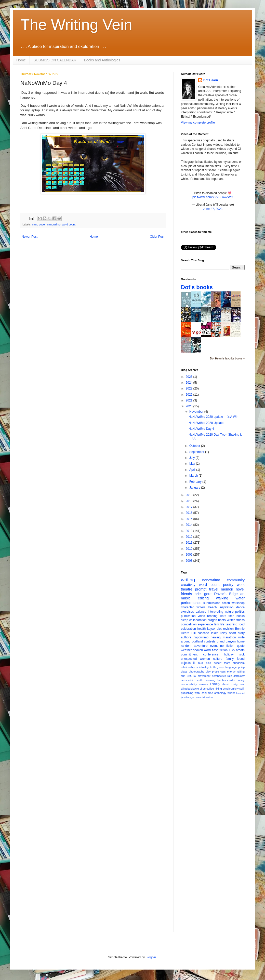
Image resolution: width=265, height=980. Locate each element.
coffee (210, 689)
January (195, 488)
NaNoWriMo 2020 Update (206, 423)
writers (201, 607)
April (193, 470)
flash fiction (220, 650)
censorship (188, 680)
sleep (185, 620)
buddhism (239, 663)
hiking (218, 689)
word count (69, 224)
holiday (229, 654)
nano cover (39, 224)
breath (240, 650)
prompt (201, 589)
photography (196, 672)
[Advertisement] (237, 784)
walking (222, 598)
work (241, 585)
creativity (188, 585)
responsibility (189, 684)
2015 (190, 519)
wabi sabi (201, 693)
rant (242, 684)
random (186, 646)
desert (218, 663)
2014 (190, 525)
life (222, 624)
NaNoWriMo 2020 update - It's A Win (213, 417)
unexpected (189, 659)
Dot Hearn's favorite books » (227, 358)
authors (186, 637)
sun (183, 676)
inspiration (226, 607)
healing (216, 637)
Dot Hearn (211, 80)
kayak (211, 629)
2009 (190, 555)
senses (204, 684)
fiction (226, 603)
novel (240, 589)
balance (201, 612)
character (187, 607)
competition (189, 624)
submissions (212, 603)
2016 (190, 513)
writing (188, 580)
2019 (190, 495)
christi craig (230, 684)
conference (211, 654)
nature (229, 612)
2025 (190, 377)
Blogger (151, 957)
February (196, 482)
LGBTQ (215, 684)
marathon (229, 637)
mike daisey (237, 680)
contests (210, 641)
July (193, 458)
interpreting (216, 612)
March (194, 476)
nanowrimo (54, 224)
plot (219, 629)
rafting (241, 672)
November (197, 412)
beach (213, 607)
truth (213, 667)
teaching (231, 624)
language (231, 667)
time (231, 616)
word (223, 616)
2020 (190, 406)
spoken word (202, 650)
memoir (227, 589)
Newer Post (30, 237)
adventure (201, 646)
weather (186, 650)
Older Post (157, 237)
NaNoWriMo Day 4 (201, 429)
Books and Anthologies (102, 60)
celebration (188, 629)
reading (212, 616)
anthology (220, 693)
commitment (189, 654)
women (205, 659)
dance (240, 607)
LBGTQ (191, 676)
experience (206, 624)
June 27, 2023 (213, 209)
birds (203, 689)
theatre (187, 589)
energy (231, 672)
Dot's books (197, 287)
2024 (190, 383)
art (242, 594)
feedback (222, 680)
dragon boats (217, 620)
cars (223, 672)
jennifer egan (188, 697)
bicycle (195, 689)
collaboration (198, 620)
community (236, 580)
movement (204, 676)
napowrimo (201, 637)
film (217, 624)
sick (242, 654)
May (193, 464)
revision (228, 629)
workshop (238, 603)
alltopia (185, 689)
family (230, 659)
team (227, 663)
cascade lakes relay (212, 633)
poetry (228, 585)
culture (218, 659)
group (221, 667)
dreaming (210, 680)
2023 (190, 388)
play (208, 672)
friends (186, 594)
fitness (240, 620)
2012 (190, 537)
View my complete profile (198, 123)
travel (214, 589)
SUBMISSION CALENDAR (55, 60)
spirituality (203, 667)
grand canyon (226, 641)
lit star (198, 663)
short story (237, 633)
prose (215, 672)
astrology (239, 676)
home (241, 641)
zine (210, 693)
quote (241, 646)
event (214, 646)
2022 (190, 395)
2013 (190, 531)
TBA (232, 650)
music (186, 598)
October (195, 446)
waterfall (200, 697)
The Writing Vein (76, 25)
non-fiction (227, 646)
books (241, 616)
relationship (188, 667)
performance (191, 603)
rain (230, 676)
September (197, 452)
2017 (190, 507)
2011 (190, 543)
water (240, 598)
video (201, 616)
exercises (187, 612)
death (199, 680)
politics (240, 612)
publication (188, 616)
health (202, 629)
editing (203, 598)
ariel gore (203, 594)
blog (208, 663)
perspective (219, 676)
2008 (190, 561)
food (242, 624)
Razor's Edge (226, 594)
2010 (190, 549)
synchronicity (231, 689)
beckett (210, 697)
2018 (190, 501)
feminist (240, 693)
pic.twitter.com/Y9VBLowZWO (213, 197)
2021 (190, 400)
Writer (231, 620)
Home (21, 60)
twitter (231, 693)
